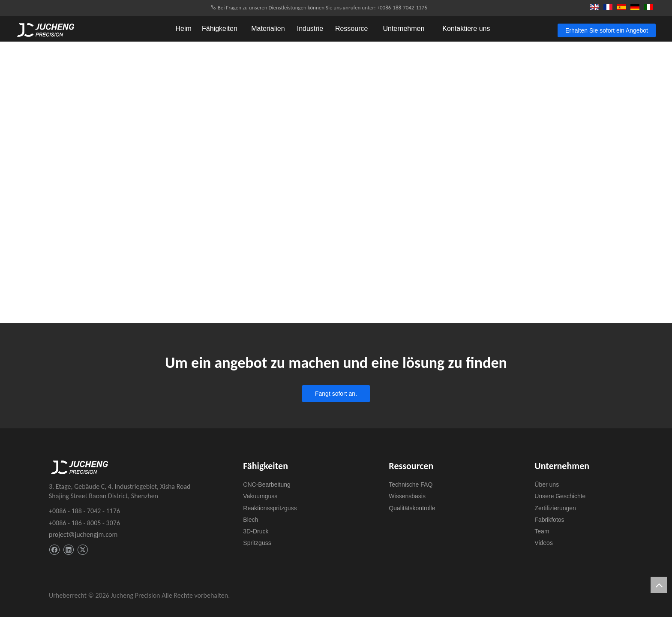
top (659, 585)
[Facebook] (54, 550)
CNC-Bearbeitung (267, 485)
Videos (544, 543)
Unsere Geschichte (560, 496)
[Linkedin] (68, 550)
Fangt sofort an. (336, 394)
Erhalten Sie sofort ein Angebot (607, 30)
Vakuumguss (260, 496)
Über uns (547, 485)
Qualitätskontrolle (412, 508)
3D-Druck (256, 531)
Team (542, 531)
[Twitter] (82, 550)
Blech (250, 520)
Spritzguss (257, 543)
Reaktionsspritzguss (270, 508)
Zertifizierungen (555, 508)
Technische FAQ (411, 485)
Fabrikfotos (549, 520)
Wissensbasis (407, 496)
